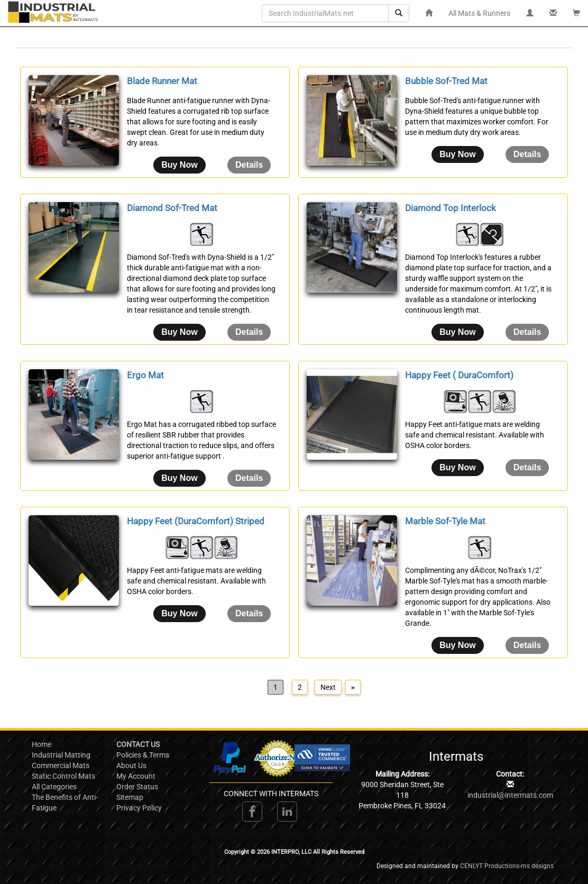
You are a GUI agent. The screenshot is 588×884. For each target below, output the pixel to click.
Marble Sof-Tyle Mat (445, 521)
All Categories (54, 787)
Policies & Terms (143, 755)
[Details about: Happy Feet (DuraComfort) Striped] (249, 614)
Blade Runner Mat (162, 81)
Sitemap (130, 797)
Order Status (137, 787)
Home (42, 744)
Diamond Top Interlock (451, 208)
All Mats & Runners (479, 13)
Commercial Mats (61, 765)
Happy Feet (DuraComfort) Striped (196, 521)
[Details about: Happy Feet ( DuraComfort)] (527, 468)
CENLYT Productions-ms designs (507, 866)
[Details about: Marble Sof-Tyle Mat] (527, 645)
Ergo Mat (145, 375)
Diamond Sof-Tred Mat (172, 208)
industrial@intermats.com (510, 795)
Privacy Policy (139, 808)
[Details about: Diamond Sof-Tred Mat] (249, 332)
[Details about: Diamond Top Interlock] (527, 332)
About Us (131, 765)
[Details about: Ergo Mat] (249, 478)
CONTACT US (138, 744)
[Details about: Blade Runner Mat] (249, 165)
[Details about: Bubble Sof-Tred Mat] (527, 154)
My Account (136, 776)
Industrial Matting (61, 755)
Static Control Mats (63, 776)
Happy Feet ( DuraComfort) (459, 375)
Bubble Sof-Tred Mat (446, 81)
